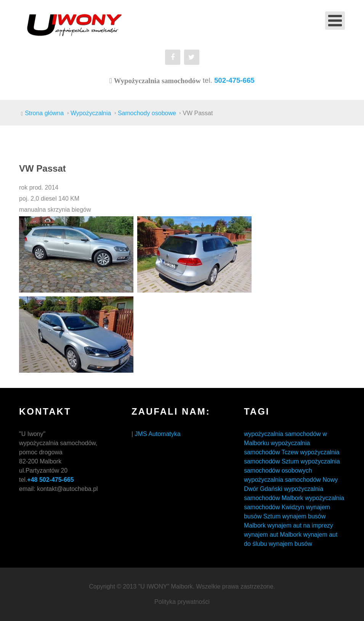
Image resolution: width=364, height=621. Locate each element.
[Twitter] (192, 57)
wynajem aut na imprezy (300, 525)
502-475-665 (234, 80)
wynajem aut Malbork (273, 535)
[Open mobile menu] (335, 21)
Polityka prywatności (182, 602)
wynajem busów (290, 544)
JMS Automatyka (158, 434)
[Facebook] (173, 57)
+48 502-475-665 (50, 480)
